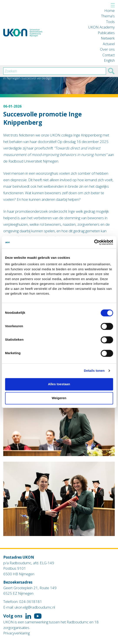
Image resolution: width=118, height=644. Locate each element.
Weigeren (59, 398)
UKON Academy (101, 27)
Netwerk (108, 38)
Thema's (108, 16)
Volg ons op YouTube (38, 616)
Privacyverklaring (17, 633)
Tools (110, 22)
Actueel (109, 44)
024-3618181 (31, 602)
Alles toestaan (59, 384)
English (109, 60)
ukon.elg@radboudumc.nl (35, 607)
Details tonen (94, 371)
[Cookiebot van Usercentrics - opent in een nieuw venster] (94, 242)
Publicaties (106, 33)
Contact (109, 55)
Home (110, 11)
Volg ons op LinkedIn (28, 616)
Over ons (107, 49)
